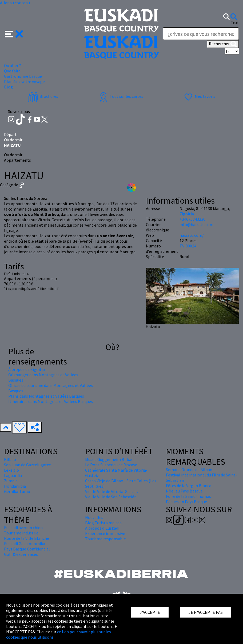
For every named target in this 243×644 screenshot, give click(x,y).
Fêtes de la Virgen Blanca (189, 486)
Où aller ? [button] (13, 65)
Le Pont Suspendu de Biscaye (111, 465)
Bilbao (10, 459)
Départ (10, 134)
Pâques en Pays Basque (186, 502)
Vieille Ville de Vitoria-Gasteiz (112, 491)
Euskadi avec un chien (23, 527)
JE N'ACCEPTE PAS (206, 612)
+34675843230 (192, 219)
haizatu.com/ (192, 235)
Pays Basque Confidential (27, 549)
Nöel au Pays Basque (184, 491)
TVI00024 (188, 246)
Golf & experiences (21, 554)
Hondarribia (15, 486)
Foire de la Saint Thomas (188, 496)
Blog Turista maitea (103, 523)
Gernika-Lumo (17, 491)
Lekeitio (11, 470)
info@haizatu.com (196, 224)
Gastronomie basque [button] (23, 76)
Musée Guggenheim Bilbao (109, 459)
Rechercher (223, 44)
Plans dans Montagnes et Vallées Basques (46, 396)
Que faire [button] (12, 71)
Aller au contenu (15, 3)
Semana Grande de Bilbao (189, 470)
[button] (14, 33)
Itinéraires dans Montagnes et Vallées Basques (51, 401)
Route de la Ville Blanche (27, 538)
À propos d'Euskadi (102, 528)
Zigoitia (187, 214)
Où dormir (13, 140)
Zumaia (11, 481)
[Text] (201, 34)
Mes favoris (199, 96)
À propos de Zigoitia (27, 369)
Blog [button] (8, 87)
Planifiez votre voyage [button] (24, 82)
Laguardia (13, 475)
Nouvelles (94, 517)
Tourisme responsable (105, 539)
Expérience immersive (105, 533)
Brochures (43, 96)
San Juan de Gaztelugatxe (27, 465)
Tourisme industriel (22, 533)
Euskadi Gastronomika (25, 544)
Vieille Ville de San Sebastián (111, 497)
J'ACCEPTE (150, 612)
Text (235, 22)
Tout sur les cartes (121, 96)
